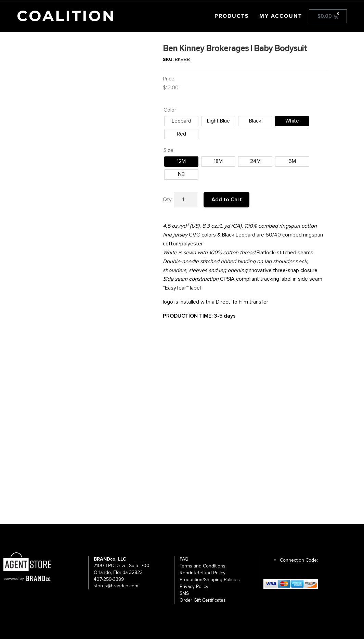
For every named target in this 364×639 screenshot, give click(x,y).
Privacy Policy (194, 586)
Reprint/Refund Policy (203, 573)
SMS (184, 593)
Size (168, 150)
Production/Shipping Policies (210, 580)
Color (170, 110)
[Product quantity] (186, 200)
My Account (281, 16)
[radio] (181, 121)
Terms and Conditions (203, 566)
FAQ (184, 559)
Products (232, 16)
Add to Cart (227, 200)
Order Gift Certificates (203, 600)
